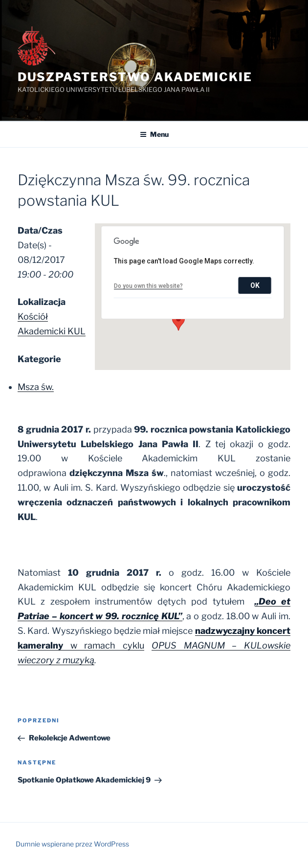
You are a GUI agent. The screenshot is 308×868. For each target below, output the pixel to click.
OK (255, 285)
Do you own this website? (148, 286)
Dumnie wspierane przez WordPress (72, 844)
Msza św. (36, 387)
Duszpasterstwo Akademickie (135, 77)
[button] (178, 322)
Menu (154, 134)
